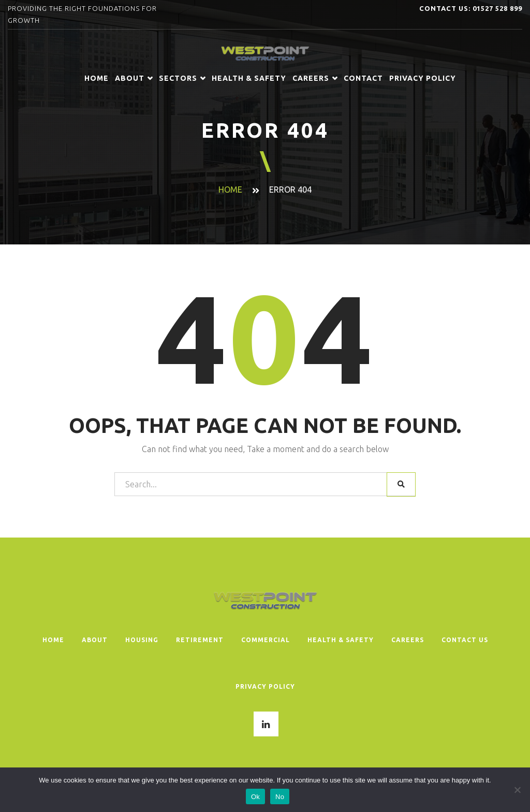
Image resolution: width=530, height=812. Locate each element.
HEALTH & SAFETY (249, 78)
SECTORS (182, 78)
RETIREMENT (200, 640)
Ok (255, 797)
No (280, 797)
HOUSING (142, 640)
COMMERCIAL (266, 640)
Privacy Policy (423, 78)
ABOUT (134, 78)
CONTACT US (465, 640)
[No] (517, 790)
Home (97, 78)
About (95, 640)
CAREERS (315, 78)
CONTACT (363, 78)
